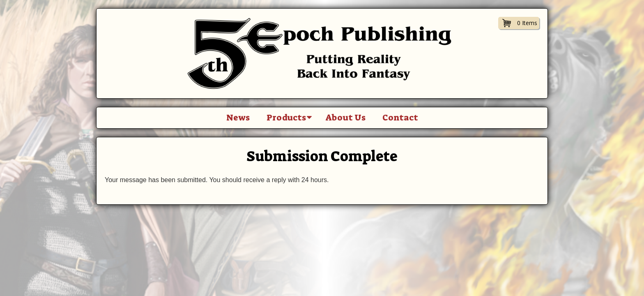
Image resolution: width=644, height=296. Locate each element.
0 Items (527, 23)
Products (286, 118)
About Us (346, 118)
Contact (400, 118)
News (238, 118)
